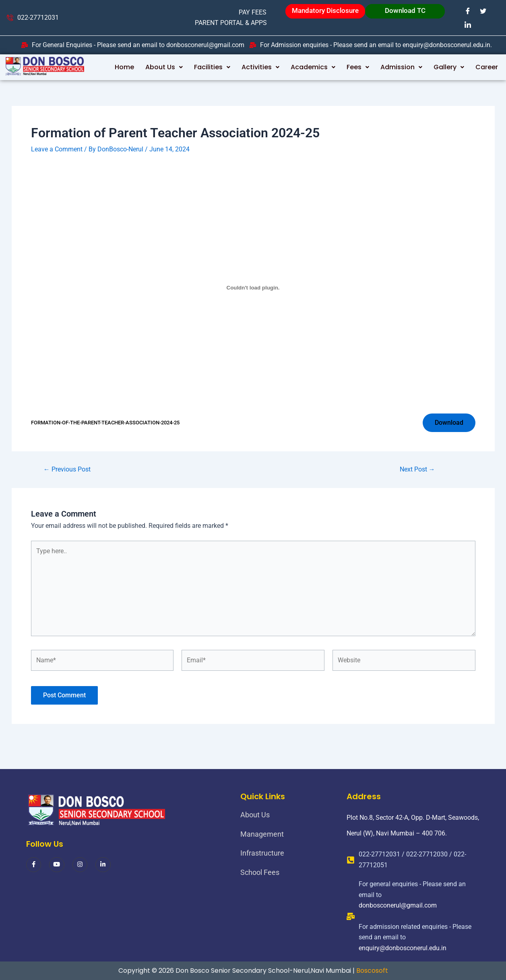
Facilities (212, 67)
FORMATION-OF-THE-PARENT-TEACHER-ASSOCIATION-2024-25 (105, 423)
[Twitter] (483, 11)
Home (124, 67)
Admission (401, 67)
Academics (313, 67)
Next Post (417, 469)
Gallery (449, 67)
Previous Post (67, 469)
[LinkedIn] (468, 25)
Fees (358, 67)
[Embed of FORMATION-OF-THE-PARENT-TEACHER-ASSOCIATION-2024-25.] (253, 287)
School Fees (260, 872)
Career (487, 67)
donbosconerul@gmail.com (398, 905)
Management (262, 834)
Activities (260, 67)
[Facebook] (468, 11)
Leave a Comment (57, 149)
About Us (164, 67)
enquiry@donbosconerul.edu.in (403, 948)
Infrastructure (262, 853)
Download (449, 423)
